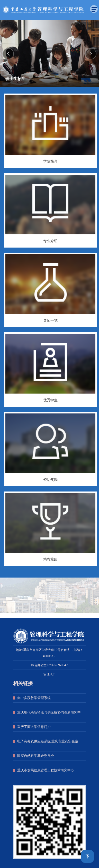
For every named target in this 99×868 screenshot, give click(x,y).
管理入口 (50, 674)
